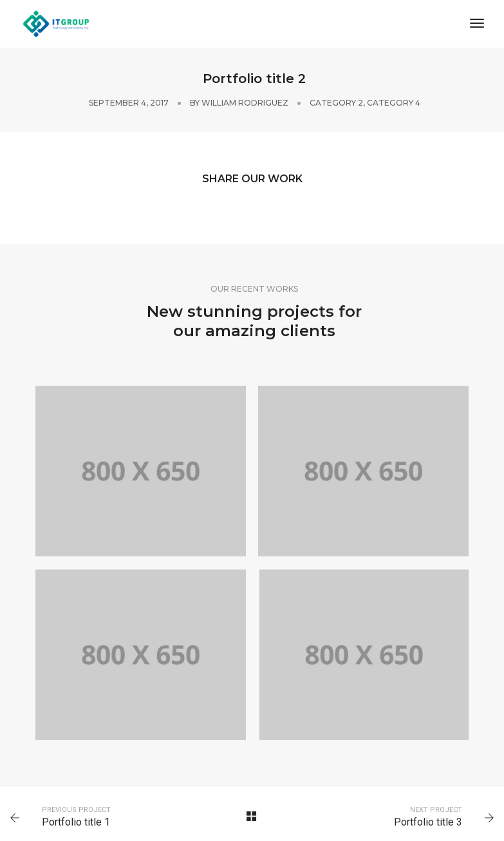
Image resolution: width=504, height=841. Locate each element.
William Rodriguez (245, 103)
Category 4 (394, 103)
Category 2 (336, 103)
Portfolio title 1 (76, 822)
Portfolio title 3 (428, 822)
